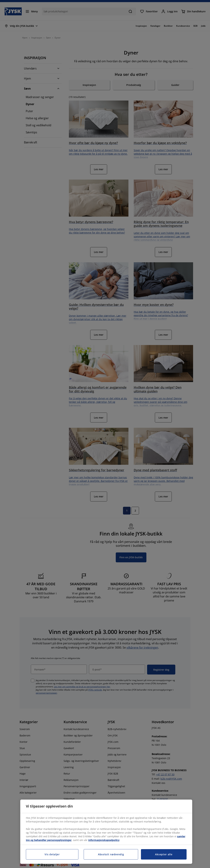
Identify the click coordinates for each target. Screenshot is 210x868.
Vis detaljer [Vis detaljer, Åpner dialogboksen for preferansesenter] (52, 854)
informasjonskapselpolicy (104, 840)
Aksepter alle (164, 854)
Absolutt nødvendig (111, 854)
